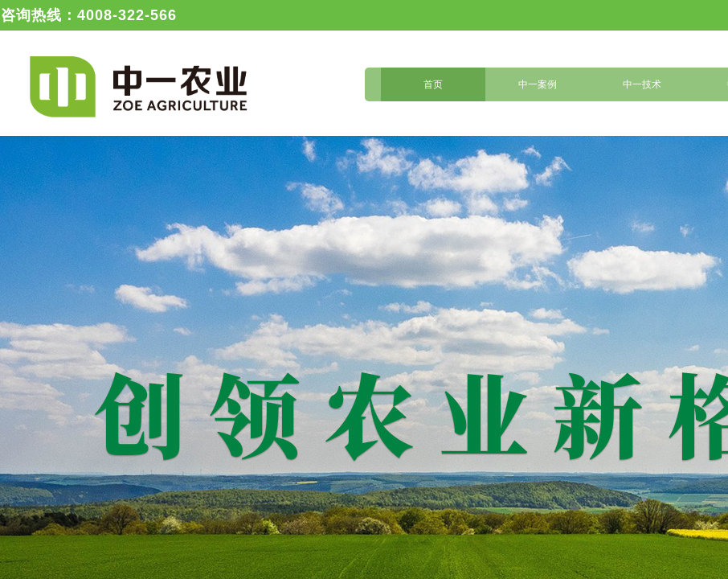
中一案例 (538, 84)
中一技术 (642, 84)
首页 (433, 84)
